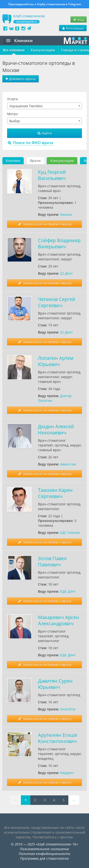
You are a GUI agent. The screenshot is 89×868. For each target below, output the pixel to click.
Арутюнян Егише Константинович (58, 738)
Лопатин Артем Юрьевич (56, 361)
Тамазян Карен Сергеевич (55, 493)
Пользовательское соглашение (44, 849)
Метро (12, 114)
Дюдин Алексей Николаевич (56, 429)
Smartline (68, 709)
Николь (66, 214)
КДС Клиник (70, 533)
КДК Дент (68, 591)
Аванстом (68, 464)
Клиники (13, 161)
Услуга (12, 99)
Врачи (35, 161)
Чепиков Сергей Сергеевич (57, 302)
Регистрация (73, 28)
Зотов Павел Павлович (52, 561)
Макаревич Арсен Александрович (59, 620)
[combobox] (44, 106)
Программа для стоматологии (44, 858)
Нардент (67, 773)
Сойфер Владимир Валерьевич (59, 243)
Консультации (43, 50)
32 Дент (66, 273)
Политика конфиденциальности (44, 854)
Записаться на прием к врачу (44, 224)
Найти (45, 133)
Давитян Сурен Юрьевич (55, 684)
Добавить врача (21, 79)
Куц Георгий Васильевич (52, 175)
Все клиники (14, 50)
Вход (79, 19)
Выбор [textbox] (15, 121)
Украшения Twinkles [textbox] (26, 106)
